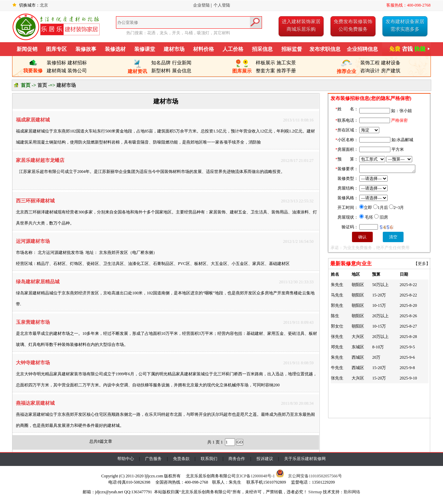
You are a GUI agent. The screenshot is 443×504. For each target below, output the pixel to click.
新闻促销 (27, 49)
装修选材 (115, 49)
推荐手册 (286, 71)
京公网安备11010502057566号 (315, 476)
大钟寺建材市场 (33, 363)
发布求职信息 (325, 49)
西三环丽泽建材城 (35, 201)
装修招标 (56, 63)
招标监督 (292, 49)
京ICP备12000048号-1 (255, 476)
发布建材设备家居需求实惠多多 (405, 25)
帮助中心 (126, 459)
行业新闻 (182, 63)
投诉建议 (265, 459)
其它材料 (222, 33)
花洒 (151, 33)
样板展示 (265, 63)
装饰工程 (370, 63)
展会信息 (182, 71)
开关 (176, 33)
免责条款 (181, 459)
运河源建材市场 (33, 241)
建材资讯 (137, 69)
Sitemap (315, 492)
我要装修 (33, 68)
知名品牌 (161, 63)
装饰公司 (77, 71)
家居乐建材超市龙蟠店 (40, 160)
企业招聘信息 (362, 49)
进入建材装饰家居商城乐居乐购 (301, 25)
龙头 (164, 33)
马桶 (189, 33)
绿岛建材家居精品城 (38, 282)
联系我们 (209, 459)
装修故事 (86, 49)
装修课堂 (145, 49)
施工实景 (286, 63)
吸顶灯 (203, 33)
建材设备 (391, 63)
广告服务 (153, 459)
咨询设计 (370, 71)
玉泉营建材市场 (33, 322)
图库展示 (242, 68)
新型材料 (161, 71)
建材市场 (174, 49)
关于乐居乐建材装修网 (305, 459)
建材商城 (56, 71)
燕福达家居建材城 (35, 403)
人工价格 (233, 49)
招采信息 (262, 49)
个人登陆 (222, 5)
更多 (422, 264)
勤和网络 (352, 492)
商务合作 (237, 459)
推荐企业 (346, 69)
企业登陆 (201, 5)
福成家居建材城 (33, 120)
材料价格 (204, 49)
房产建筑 (391, 71)
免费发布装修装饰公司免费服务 (353, 25)
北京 (44, 5)
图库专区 (56, 49)
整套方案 (265, 71)
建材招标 (77, 63)
